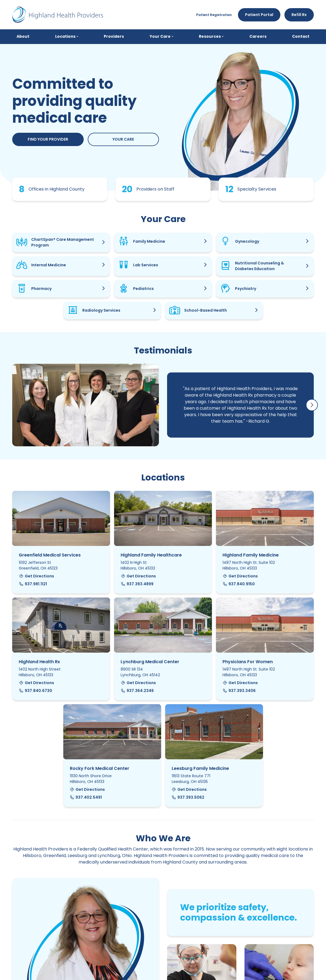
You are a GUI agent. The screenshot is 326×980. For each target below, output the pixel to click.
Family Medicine (149, 241)
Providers (114, 36)
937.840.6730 (35, 691)
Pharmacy (41, 289)
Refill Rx (299, 15)
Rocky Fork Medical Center (100, 768)
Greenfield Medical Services (50, 555)
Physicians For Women (248, 662)
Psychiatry (246, 289)
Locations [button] (65, 36)
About (23, 36)
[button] (312, 405)
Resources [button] (210, 36)
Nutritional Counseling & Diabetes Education (259, 266)
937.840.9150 (239, 584)
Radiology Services (101, 310)
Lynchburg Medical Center (150, 662)
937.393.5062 (188, 797)
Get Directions (36, 576)
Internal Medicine (49, 265)
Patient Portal (259, 15)
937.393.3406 (239, 691)
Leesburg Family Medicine (200, 768)
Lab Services (146, 265)
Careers (258, 36)
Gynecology (247, 241)
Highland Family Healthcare (151, 555)
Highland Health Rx (39, 662)
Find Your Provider (48, 139)
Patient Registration (214, 15)
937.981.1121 (33, 584)
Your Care (123, 139)
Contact (301, 36)
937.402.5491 (86, 797)
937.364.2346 (137, 691)
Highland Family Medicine (251, 555)
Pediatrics (143, 289)
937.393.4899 (137, 584)
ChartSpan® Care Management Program (63, 242)
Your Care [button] (160, 36)
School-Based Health (206, 310)
